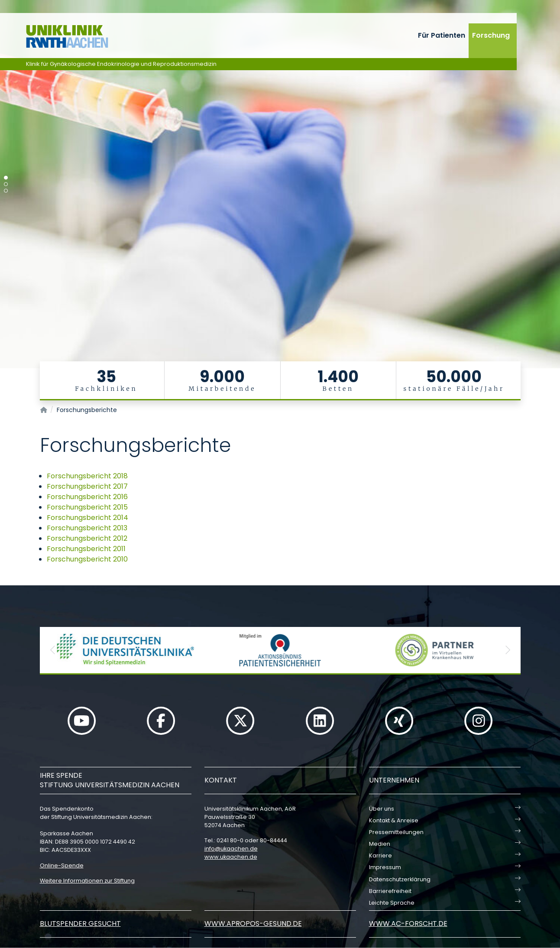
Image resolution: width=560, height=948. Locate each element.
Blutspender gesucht (80, 924)
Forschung (491, 35)
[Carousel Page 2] (6, 184)
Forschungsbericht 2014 (87, 518)
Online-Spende (62, 865)
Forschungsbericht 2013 (87, 528)
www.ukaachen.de (231, 857)
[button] (53, 650)
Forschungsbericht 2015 (87, 507)
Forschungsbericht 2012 (87, 538)
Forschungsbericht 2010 (87, 559)
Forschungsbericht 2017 (87, 486)
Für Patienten (442, 35)
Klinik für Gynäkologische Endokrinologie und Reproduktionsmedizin (121, 64)
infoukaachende (231, 849)
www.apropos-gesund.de (253, 924)
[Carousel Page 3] (6, 191)
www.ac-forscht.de (408, 924)
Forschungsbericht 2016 (87, 497)
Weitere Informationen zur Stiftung (87, 881)
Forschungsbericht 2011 (86, 549)
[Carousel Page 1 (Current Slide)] (6, 178)
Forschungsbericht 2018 (87, 476)
